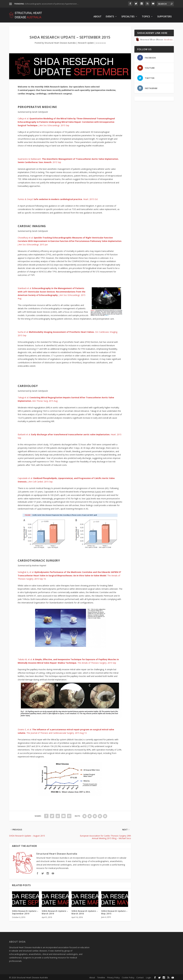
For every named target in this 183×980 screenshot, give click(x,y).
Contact (140, 977)
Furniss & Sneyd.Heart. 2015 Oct (58, 198)
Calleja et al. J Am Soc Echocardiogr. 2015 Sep (66, 121)
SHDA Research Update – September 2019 (25, 912)
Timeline (101, 977)
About (98, 14)
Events (110, 14)
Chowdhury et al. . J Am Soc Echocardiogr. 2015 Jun (70, 240)
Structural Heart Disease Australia (60, 42)
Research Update (86, 42)
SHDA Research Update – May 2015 (114, 911)
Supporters (164, 14)
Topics (146, 14)
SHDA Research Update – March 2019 (55, 912)
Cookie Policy (128, 977)
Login (148, 977)
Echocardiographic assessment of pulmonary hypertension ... (52, 4)
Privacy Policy (113, 977)
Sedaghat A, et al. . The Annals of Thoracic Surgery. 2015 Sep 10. (69, 575)
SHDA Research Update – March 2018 (85, 912)
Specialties (128, 14)
